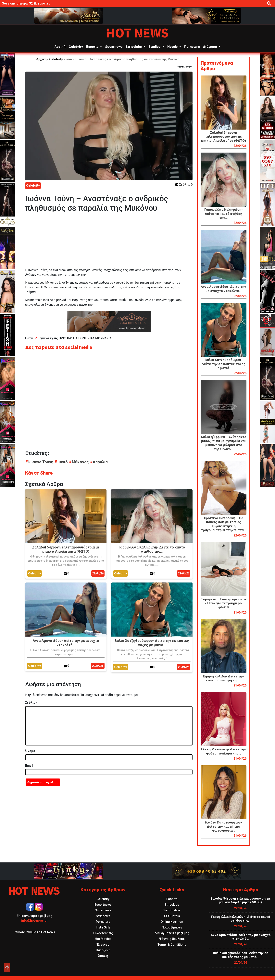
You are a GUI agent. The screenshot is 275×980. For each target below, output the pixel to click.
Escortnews (103, 905)
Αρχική (60, 47)
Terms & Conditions (172, 945)
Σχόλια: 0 (184, 184)
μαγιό (62, 462)
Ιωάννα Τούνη (40, 462)
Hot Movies (103, 939)
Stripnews (103, 916)
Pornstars (192, 47)
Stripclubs (134, 47)
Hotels (173, 47)
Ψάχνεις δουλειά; (172, 939)
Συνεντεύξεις (103, 933)
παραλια (99, 462)
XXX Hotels (172, 916)
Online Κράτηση (172, 922)
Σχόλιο (31, 703)
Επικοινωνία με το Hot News (34, 932)
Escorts (93, 47)
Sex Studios (172, 910)
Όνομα (30, 751)
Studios (155, 47)
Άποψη (103, 956)
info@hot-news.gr (34, 921)
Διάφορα (210, 47)
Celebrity (76, 47)
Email (29, 766)
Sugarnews (114, 47)
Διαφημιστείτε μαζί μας (172, 933)
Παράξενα (103, 950)
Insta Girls (103, 927)
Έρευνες (103, 945)
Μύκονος (79, 462)
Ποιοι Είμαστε (172, 927)
